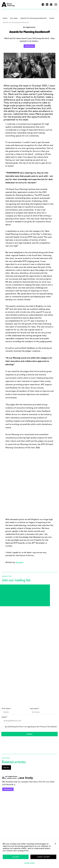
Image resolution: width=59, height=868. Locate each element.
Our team (14, 18)
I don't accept (43, 857)
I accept (16, 857)
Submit (30, 734)
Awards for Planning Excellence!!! (34, 18)
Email (5, 717)
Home (5, 18)
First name (7, 708)
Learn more (29, 863)
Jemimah (19, 562)
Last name (35, 708)
